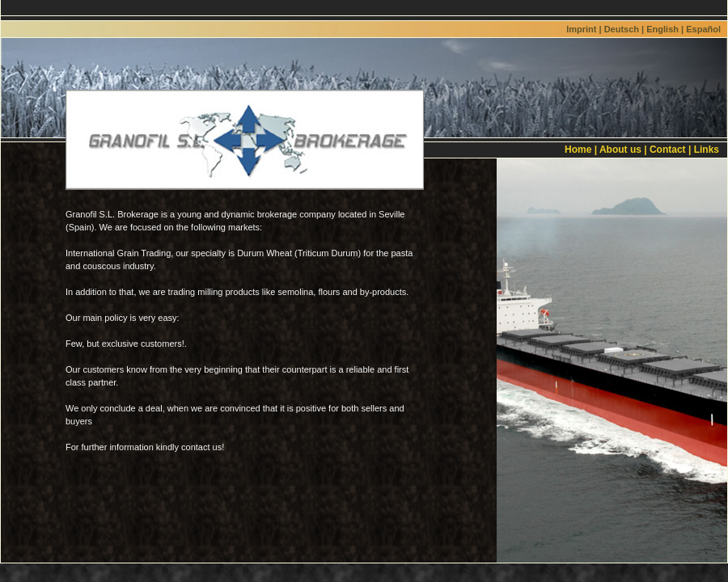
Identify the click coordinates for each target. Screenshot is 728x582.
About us (620, 150)
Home (578, 150)
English (662, 29)
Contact (668, 150)
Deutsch (622, 29)
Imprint (581, 29)
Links (707, 150)
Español (703, 29)
